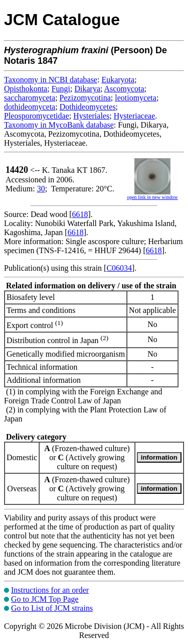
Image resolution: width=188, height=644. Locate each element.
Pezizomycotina (85, 98)
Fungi (61, 89)
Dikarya (87, 89)
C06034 (119, 268)
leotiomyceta (136, 98)
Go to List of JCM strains (52, 608)
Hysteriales (91, 116)
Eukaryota (118, 80)
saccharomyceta (30, 98)
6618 (80, 214)
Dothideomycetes (88, 107)
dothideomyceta (30, 107)
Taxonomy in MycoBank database (59, 125)
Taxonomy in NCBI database (51, 80)
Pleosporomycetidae (37, 116)
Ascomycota (124, 89)
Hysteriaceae (135, 116)
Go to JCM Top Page (45, 599)
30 (41, 189)
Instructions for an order (50, 590)
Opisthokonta (26, 89)
